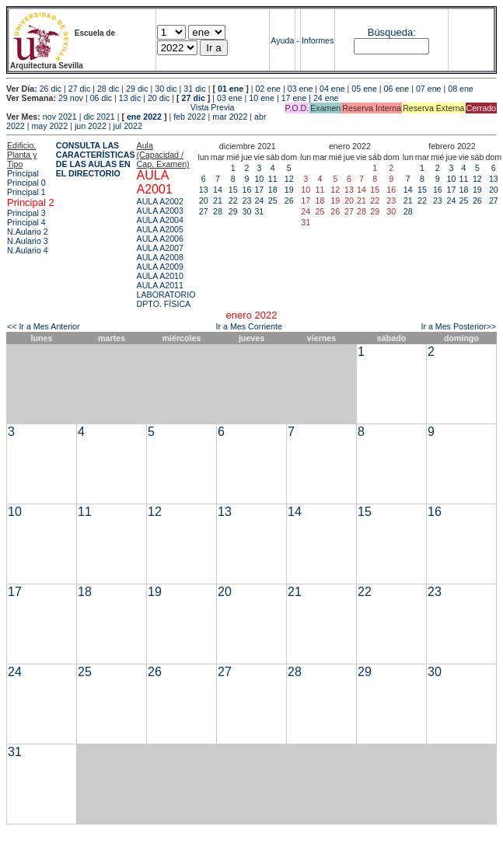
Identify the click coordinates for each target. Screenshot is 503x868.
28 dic (108, 89)
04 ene (332, 89)
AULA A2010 (160, 276)
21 (218, 200)
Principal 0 (26, 183)
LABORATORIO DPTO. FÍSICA (166, 299)
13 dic (130, 98)
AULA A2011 (160, 285)
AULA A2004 (160, 220)
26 (289, 200)
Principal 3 (26, 213)
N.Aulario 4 (28, 250)
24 (259, 200)
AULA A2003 (160, 211)
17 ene (294, 98)
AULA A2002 (160, 201)
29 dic (137, 89)
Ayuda (282, 40)
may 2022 (49, 126)
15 (233, 190)
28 (218, 211)
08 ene (461, 89)
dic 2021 (99, 117)
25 (273, 200)
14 (218, 190)
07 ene (429, 89)
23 (246, 200)
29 (233, 211)
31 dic (194, 89)
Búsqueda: (392, 32)
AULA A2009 (160, 267)
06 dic (101, 98)
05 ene (364, 89)
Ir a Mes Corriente (249, 326)
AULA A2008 (160, 257)
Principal (23, 173)
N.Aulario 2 (28, 232)
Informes (318, 40)
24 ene (326, 98)
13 (204, 190)
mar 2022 (230, 117)
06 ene (397, 89)
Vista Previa (121, 107)
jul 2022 (128, 126)
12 (289, 179)
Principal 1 (26, 192)
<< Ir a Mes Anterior (44, 326)
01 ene (231, 89)
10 (259, 179)
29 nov (71, 98)
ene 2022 (144, 117)
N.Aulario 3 (28, 241)
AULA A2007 (160, 248)
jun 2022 (91, 126)
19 (289, 190)
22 (233, 200)
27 (204, 211)
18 (273, 190)
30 (246, 211)
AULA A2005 (160, 229)
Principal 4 (26, 222)
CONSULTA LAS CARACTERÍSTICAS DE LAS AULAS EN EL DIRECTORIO (96, 159)
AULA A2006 (160, 239)
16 (246, 190)
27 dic (79, 89)
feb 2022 (189, 117)
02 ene (268, 89)
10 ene (262, 98)
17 (259, 190)
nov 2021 (60, 117)
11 (273, 179)
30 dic (166, 89)
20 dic (159, 98)
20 (204, 200)
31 (259, 211)
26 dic (51, 89)
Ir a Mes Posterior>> (458, 326)
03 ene (300, 89)
